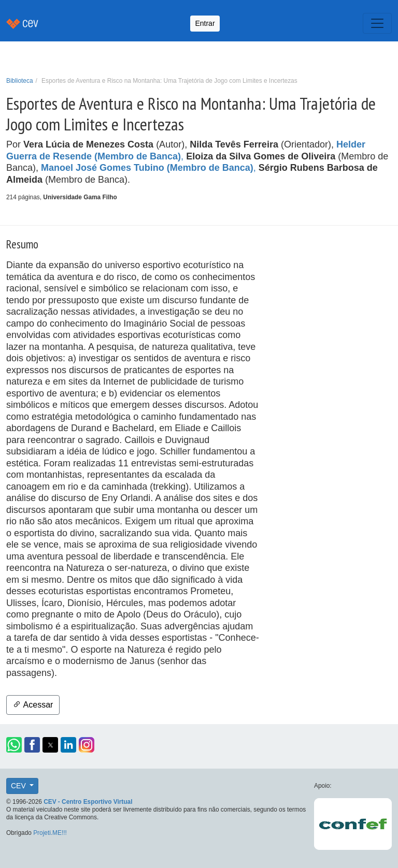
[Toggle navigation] (377, 23)
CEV (19, 786)
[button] (14, 745)
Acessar (33, 705)
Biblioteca (20, 81)
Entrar (205, 23)
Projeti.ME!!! (50, 833)
